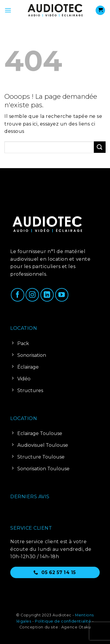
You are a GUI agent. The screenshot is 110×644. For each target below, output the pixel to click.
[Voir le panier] (100, 10)
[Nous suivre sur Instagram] (32, 295)
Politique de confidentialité (63, 621)
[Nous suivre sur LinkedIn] (47, 295)
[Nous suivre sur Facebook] (18, 295)
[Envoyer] (100, 147)
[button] (8, 10)
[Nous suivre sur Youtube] (62, 295)
